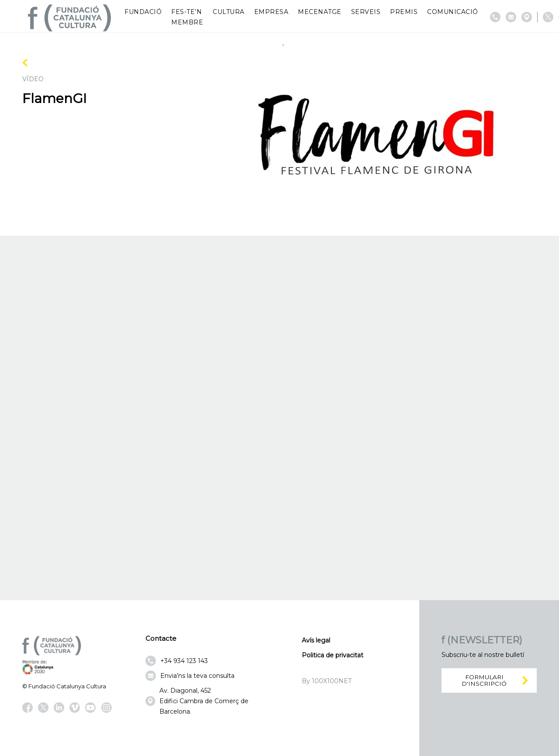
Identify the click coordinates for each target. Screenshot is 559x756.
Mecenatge (320, 12)
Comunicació (453, 12)
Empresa (271, 12)
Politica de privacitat (333, 655)
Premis (404, 12)
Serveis (366, 12)
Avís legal (316, 640)
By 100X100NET (327, 681)
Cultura (229, 12)
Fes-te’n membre (187, 17)
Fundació (143, 12)
